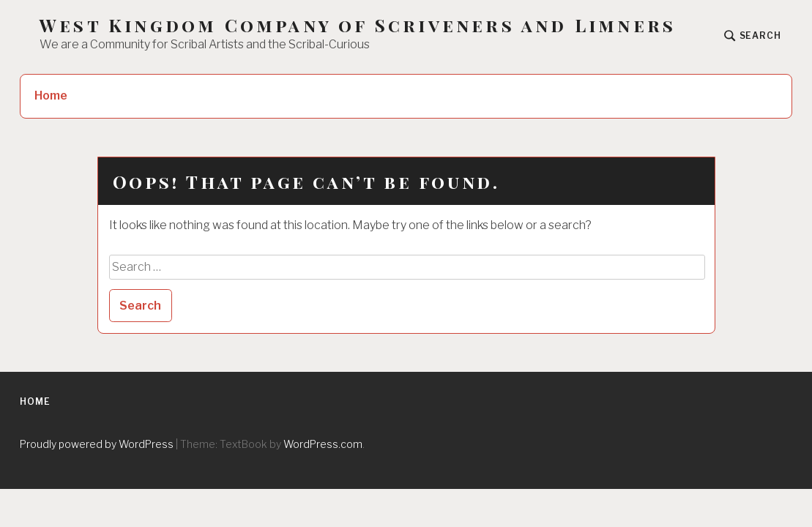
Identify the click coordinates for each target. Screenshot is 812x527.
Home (51, 96)
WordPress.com (323, 444)
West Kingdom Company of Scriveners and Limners (358, 25)
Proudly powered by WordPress (97, 444)
